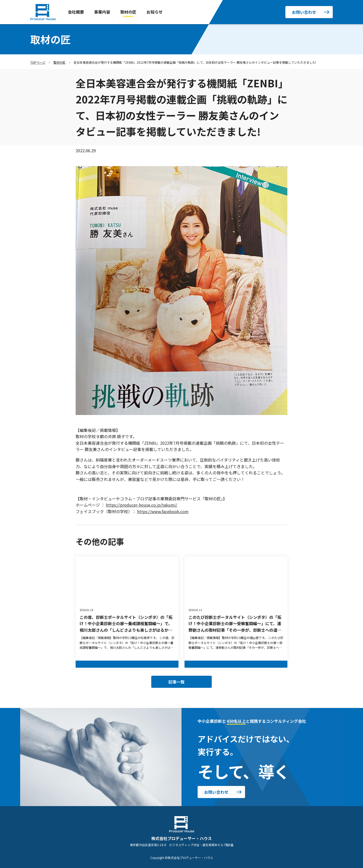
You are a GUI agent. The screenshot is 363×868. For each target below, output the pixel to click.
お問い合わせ (304, 12)
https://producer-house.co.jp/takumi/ (142, 505)
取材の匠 (128, 12)
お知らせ (155, 12)
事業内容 (102, 12)
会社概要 (76, 12)
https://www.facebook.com (163, 511)
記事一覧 (176, 682)
